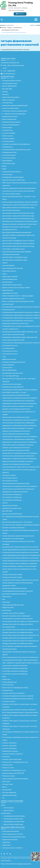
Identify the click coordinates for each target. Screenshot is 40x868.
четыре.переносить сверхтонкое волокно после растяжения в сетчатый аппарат (18, 537)
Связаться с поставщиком (20, 14)
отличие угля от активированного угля (15, 762)
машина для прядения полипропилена (15, 105)
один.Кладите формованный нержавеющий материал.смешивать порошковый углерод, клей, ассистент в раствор (19, 235)
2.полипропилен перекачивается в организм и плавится (21, 307)
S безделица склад (9, 163)
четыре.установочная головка (12, 575)
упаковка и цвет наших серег (12, 759)
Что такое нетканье (9, 701)
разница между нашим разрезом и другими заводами (20, 202)
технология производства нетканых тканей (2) (18, 696)
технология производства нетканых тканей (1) (18, 699)
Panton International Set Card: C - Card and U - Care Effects (19, 198)
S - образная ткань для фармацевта (14, 114)
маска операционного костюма (13, 268)
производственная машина (11, 122)
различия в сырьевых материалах (14, 528)
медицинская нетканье (10, 117)
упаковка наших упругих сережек (13, 613)
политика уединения (9, 792)
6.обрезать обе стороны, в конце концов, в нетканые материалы (20, 706)
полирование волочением (11, 254)
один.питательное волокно (11, 210)
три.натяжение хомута (10, 478)
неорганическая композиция (12, 384)
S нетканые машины (9, 155)
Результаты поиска (9, 776)
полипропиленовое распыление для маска (16, 150)
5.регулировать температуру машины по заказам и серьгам (19, 653)
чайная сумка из (8, 136)
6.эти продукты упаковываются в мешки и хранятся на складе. (20, 733)
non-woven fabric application (13, 827)
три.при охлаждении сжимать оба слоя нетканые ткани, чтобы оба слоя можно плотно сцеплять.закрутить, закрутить (21, 470)
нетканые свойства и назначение (13, 693)
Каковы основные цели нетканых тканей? (16, 288)
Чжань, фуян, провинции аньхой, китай (13, 67)
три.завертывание (8, 348)
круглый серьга (7, 282)
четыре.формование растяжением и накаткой (14, 32)
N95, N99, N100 (7, 89)
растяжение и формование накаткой (14, 588)
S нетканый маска (8, 141)
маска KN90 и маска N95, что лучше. (14, 392)
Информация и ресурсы (10, 751)
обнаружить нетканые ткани (12, 508)
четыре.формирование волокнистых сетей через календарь (18, 543)
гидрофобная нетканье (10, 293)
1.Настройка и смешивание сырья (13, 249)
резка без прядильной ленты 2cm (13, 299)
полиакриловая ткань (9, 152)
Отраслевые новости (9, 271)
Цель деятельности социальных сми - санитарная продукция (19, 380)
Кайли (4, 169)
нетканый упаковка (9, 133)
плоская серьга (7, 174)
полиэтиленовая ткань (10, 83)
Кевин (4, 166)
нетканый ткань (7, 77)
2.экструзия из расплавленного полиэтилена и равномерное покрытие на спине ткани (18, 322)
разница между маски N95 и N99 (13, 773)
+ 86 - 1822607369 (9, 71)
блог (4, 599)
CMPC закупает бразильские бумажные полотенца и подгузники (20, 184)
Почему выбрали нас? (10, 682)
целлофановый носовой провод (13, 177)
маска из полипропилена (11, 125)
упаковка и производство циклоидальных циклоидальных (16, 145)
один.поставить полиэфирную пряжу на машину (18, 241)
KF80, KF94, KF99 (8, 608)
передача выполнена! (9, 795)
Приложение (7, 597)
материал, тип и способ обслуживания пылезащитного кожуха (21, 532)
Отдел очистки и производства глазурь (15, 688)
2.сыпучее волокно (9, 310)
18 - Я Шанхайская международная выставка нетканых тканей (21, 518)
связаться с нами (8, 59)
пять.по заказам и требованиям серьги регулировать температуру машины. (20, 648)
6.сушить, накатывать (9, 743)
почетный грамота (8, 266)
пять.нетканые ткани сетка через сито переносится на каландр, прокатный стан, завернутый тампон (20, 623)
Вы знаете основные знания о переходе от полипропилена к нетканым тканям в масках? (17, 617)
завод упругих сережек (10, 277)
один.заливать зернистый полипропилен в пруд (18, 208)
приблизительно (8, 290)
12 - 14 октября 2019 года (11, 376)
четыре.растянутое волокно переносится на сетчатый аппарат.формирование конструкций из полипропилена (21, 548)
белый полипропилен (9, 119)
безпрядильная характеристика (13, 387)
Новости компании (9, 100)
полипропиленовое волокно (12, 81)
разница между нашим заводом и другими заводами (20, 390)
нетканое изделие (8, 139)
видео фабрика (7, 161)
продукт (10, 28)
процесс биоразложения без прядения (15, 779)
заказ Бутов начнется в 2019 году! (14, 180)
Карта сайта (5, 864)
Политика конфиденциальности (20, 864)
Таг (3, 798)
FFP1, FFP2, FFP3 (8, 685)
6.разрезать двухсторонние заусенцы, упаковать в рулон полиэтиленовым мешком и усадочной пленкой (20, 711)
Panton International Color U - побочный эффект (18, 296)
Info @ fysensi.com (9, 74)
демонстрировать (8, 365)
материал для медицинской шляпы (14, 362)
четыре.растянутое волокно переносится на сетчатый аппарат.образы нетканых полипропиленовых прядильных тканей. (20, 583)
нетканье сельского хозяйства (12, 754)
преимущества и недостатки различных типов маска (20, 205)
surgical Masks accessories (12, 801)
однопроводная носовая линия (10, 30)
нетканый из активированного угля (14, 770)
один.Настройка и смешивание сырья (15, 257)
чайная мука (6, 679)
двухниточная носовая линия (12, 514)
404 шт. (5, 787)
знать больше (7, 610)
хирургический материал (11, 97)
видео (4, 677)
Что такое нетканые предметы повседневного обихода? (21, 525)
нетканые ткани (8, 784)
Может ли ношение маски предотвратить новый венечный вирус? (18, 303)
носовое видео (7, 128)
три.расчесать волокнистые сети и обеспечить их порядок (19, 413)
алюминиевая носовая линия (12, 285)
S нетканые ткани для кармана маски (15, 111)
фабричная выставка (9, 359)
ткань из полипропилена (10, 108)
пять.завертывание (9, 627)
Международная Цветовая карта (13, 605)
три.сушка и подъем (9, 475)
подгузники (6, 602)
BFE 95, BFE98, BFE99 (9, 86)
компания (5, 94)
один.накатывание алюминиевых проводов (17, 252)
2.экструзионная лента (10, 346)
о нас (4, 357)
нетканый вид (7, 790)
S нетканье (6, 757)
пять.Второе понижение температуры (15, 668)
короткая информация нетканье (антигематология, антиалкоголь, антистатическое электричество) (19, 190)
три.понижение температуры (12, 495)
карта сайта (6, 781)
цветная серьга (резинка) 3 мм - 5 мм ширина (17, 522)
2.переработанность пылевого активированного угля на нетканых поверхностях (21, 328)
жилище (4, 28)
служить (5, 503)
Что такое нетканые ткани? (11, 194)
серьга (4, 274)
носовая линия (17, 28)
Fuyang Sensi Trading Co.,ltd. (10, 63)
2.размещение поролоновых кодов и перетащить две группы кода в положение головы (20, 333)
